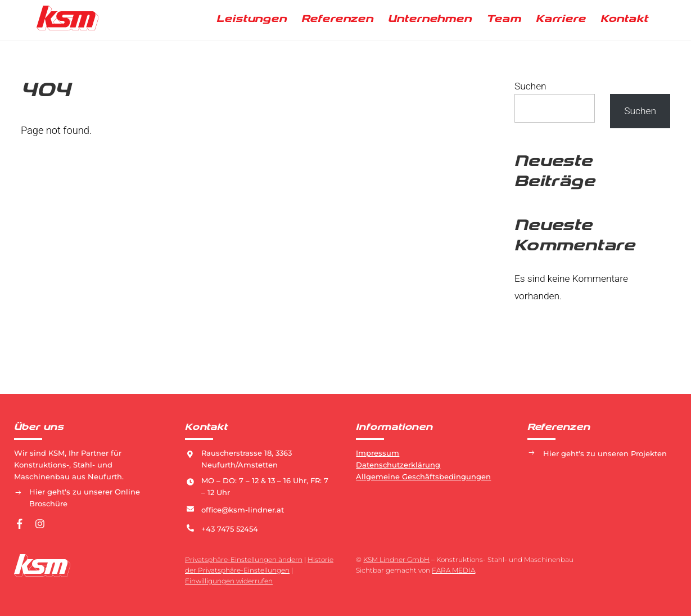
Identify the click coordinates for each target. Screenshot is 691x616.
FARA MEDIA (453, 570)
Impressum (378, 453)
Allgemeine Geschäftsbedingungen (423, 476)
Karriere (561, 19)
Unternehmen (430, 19)
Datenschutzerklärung (398, 465)
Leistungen (252, 19)
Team (504, 19)
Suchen (530, 86)
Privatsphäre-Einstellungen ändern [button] (244, 559)
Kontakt (624, 19)
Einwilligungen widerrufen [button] (229, 581)
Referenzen (337, 19)
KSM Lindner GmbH (396, 559)
